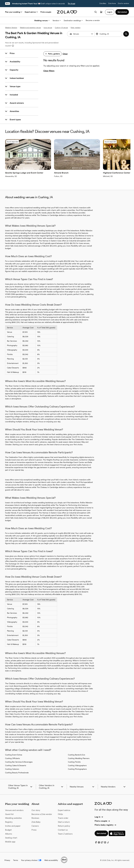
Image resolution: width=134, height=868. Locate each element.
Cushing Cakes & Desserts (16, 765)
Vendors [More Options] (57, 21)
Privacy (7, 860)
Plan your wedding (14, 12)
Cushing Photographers (77, 769)
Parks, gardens (75, 28)
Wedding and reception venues (30, 28)
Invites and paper (13, 826)
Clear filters (49, 71)
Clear (65, 54)
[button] (92, 34)
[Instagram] (105, 843)
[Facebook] (96, 843)
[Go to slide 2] (26, 168)
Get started (101, 833)
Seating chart (11, 838)
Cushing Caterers (12, 769)
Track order (63, 818)
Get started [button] (122, 12)
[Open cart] (101, 12)
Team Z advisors (65, 834)
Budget (8, 830)
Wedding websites (13, 818)
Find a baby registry (106, 825)
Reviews (35, 818)
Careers (35, 826)
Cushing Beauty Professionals (17, 773)
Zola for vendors (123, 3)
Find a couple (46, 12)
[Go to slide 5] (32, 168)
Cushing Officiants (12, 758)
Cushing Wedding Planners (79, 758)
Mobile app (10, 842)
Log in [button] (110, 12)
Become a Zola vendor (42, 814)
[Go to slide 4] (30, 168)
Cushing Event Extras (14, 755)
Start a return (64, 822)
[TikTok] (108, 843)
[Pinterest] (99, 843)
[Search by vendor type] (81, 34)
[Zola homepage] (67, 12)
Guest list (9, 814)
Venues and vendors (14, 810)
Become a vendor (93, 20)
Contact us (63, 830)
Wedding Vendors (11, 28)
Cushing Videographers (77, 765)
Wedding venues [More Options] (42, 21)
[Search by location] (109, 34)
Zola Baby (103, 3)
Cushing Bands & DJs (76, 755)
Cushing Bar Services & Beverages (19, 762)
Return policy (64, 826)
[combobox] (109, 34)
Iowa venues (48, 28)
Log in (99, 817)
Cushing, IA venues (61, 28)
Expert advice (32, 12)
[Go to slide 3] (28, 168)
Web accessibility (51, 860)
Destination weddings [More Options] (73, 21)
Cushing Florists (74, 762)
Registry (9, 822)
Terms (16, 860)
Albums (9, 834)
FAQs (60, 814)
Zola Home (112, 3)
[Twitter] (102, 843)
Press (34, 830)
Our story (36, 810)
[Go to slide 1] (24, 168)
